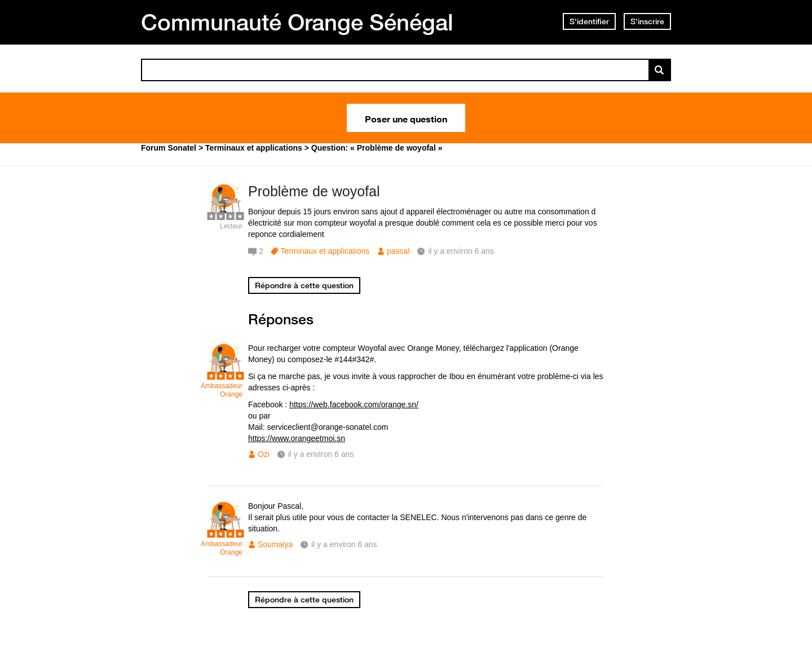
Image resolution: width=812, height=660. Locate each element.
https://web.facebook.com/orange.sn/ (354, 404)
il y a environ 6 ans (321, 454)
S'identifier (589, 21)
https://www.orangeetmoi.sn (297, 438)
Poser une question (406, 118)
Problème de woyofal (314, 191)
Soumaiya (275, 544)
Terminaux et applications (325, 251)
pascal (398, 251)
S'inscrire (647, 21)
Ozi (264, 454)
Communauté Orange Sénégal (297, 22)
